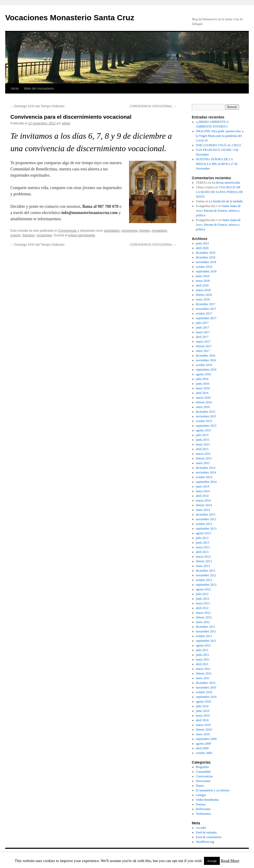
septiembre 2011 (206, 641)
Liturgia (201, 795)
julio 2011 (202, 650)
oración (15, 235)
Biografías (202, 767)
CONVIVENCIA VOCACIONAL (153, 106)
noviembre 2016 (206, 360)
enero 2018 (203, 299)
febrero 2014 (204, 505)
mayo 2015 (203, 444)
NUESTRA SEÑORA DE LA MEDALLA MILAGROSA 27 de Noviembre (217, 164)
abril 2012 (202, 608)
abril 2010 (202, 720)
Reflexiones (203, 809)
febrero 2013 (204, 561)
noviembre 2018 (206, 262)
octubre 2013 (204, 524)
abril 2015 (202, 449)
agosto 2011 (203, 645)
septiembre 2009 (206, 739)
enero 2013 (203, 566)
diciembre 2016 (206, 356)
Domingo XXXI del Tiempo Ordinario (37, 106)
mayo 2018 (203, 281)
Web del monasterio (39, 88)
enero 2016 (203, 407)
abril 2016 (202, 393)
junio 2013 (203, 543)
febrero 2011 (204, 673)
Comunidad (203, 772)
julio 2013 (202, 538)
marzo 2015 (203, 454)
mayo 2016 (203, 388)
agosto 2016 (203, 374)
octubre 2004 (204, 753)
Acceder (201, 828)
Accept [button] (212, 861)
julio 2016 (202, 379)
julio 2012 (202, 594)
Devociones (203, 781)
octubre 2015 (204, 421)
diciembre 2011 (206, 627)
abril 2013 (202, 552)
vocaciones (44, 235)
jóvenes (144, 231)
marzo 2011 (203, 669)
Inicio (15, 88)
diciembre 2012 (206, 571)
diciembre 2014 (206, 468)
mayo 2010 (203, 716)
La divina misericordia (226, 183)
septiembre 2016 (206, 370)
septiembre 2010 (206, 697)
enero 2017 (203, 351)
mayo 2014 (203, 491)
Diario (200, 786)
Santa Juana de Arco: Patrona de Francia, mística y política (218, 211)
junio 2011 (203, 655)
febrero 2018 (204, 295)
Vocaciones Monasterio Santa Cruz (70, 18)
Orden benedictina (207, 800)
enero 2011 (203, 678)
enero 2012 (203, 622)
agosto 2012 (203, 589)
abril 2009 (202, 748)
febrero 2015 (204, 458)
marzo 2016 (203, 398)
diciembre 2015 (206, 412)
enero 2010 (203, 734)
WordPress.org (205, 842)
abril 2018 (202, 285)
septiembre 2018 (206, 271)
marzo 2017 (203, 342)
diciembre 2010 (206, 683)
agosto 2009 (203, 744)
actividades (112, 231)
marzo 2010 (203, 725)
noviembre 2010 (206, 687)
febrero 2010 (204, 730)
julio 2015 (202, 435)
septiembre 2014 (206, 482)
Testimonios (204, 814)
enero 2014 (203, 510)
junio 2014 (203, 486)
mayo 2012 (203, 603)
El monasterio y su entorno (213, 790)
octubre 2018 (204, 267)
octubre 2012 (204, 580)
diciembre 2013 (206, 515)
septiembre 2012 (206, 585)
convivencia (129, 231)
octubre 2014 (204, 477)
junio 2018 (203, 276)
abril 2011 (202, 664)
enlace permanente (82, 235)
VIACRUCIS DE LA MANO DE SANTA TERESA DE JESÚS (220, 192)
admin (66, 123)
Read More (230, 861)
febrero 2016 (204, 402)
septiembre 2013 (206, 529)
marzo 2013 (203, 557)
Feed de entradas (206, 832)
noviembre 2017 (206, 309)
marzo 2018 (203, 290)
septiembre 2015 (206, 426)
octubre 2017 (204, 313)
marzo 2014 (203, 500)
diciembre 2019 (206, 253)
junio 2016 (203, 384)
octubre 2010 (204, 692)
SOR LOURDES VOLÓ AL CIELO (218, 145)
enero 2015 (203, 463)
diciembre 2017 (206, 304)
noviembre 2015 (206, 416)
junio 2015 (203, 440)
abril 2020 (202, 248)
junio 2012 (203, 599)
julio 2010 (202, 706)
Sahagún (29, 235)
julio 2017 (202, 323)
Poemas (201, 804)
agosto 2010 (203, 702)
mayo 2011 (203, 659)
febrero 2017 (204, 346)
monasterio (159, 231)
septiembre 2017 (206, 318)
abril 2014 (202, 496)
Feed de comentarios (209, 837)
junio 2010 (203, 711)
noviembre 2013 (206, 519)
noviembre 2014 (206, 472)
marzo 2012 (203, 613)
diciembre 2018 (206, 257)
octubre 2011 (204, 636)
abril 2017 (202, 337)
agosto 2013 (203, 533)
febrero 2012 (204, 617)
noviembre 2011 (206, 631)
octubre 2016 (204, 365)
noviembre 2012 (206, 575)
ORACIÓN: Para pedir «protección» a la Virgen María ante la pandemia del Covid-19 (220, 136)
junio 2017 (203, 328)
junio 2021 (203, 243)
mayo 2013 (203, 547)
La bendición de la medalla (226, 201)
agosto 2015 (203, 430)
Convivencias (68, 231)
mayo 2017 (203, 332)
